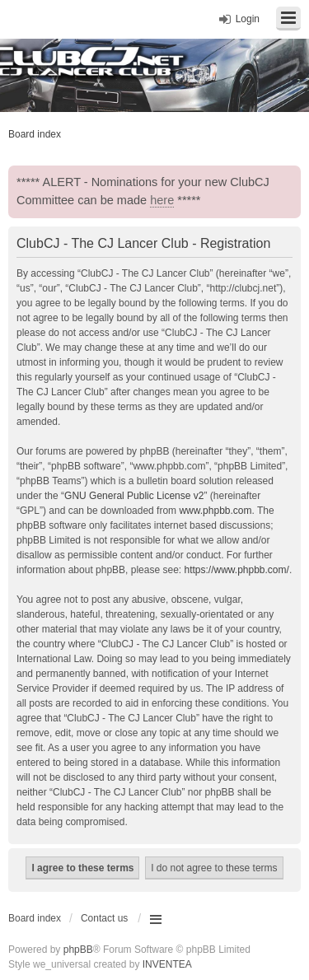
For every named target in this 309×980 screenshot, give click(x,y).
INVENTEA (167, 964)
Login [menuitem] (248, 19)
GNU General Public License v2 (134, 496)
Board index (35, 918)
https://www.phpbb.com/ (236, 570)
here (162, 200)
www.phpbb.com (215, 511)
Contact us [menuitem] (104, 918)
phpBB (78, 950)
